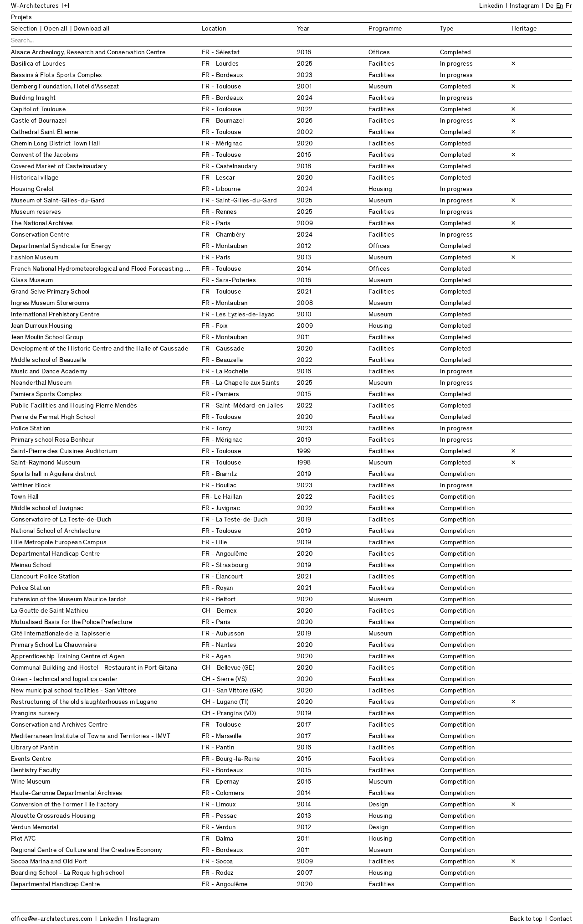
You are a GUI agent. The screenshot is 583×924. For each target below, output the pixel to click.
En (560, 6)
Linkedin (491, 6)
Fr (569, 6)
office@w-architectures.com (52, 919)
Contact (561, 919)
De (550, 6)
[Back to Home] (86, 6)
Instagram (524, 6)
